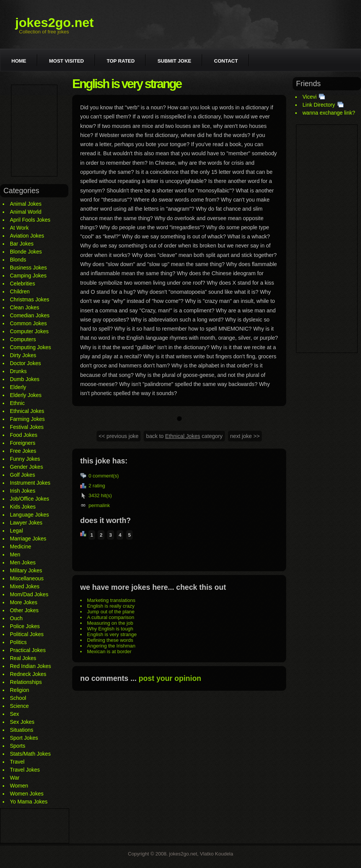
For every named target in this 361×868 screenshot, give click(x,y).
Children (20, 291)
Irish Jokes (23, 491)
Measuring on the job (110, 623)
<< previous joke (119, 436)
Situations (21, 730)
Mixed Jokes (25, 586)
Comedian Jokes (30, 315)
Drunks (18, 371)
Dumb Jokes (25, 379)
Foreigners (23, 443)
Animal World (26, 212)
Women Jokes (27, 794)
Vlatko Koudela (216, 854)
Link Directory (319, 105)
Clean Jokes (25, 307)
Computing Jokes (30, 347)
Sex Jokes (22, 722)
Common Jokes (28, 323)
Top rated (121, 61)
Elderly (18, 387)
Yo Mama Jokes (29, 802)
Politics (18, 642)
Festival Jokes (27, 427)
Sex (14, 714)
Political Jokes (27, 634)
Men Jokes (23, 562)
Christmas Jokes (29, 299)
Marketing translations (111, 600)
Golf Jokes (22, 475)
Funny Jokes (25, 459)
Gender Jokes (26, 467)
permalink (99, 505)
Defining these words (110, 640)
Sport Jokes (24, 738)
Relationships (26, 682)
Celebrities (22, 284)
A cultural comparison (111, 617)
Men (15, 555)
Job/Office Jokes (29, 499)
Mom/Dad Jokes (29, 594)
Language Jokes (29, 515)
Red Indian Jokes (30, 666)
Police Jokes (25, 626)
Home (19, 61)
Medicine (21, 547)
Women (19, 786)
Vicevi (310, 97)
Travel (17, 762)
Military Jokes (26, 570)
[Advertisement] (34, 131)
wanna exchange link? (329, 113)
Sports (17, 746)
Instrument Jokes (30, 483)
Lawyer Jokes (26, 523)
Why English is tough (110, 629)
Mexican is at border (109, 651)
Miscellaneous (27, 578)
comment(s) (106, 476)
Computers (23, 339)
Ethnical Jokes (27, 411)
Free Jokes (23, 451)
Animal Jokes (26, 204)
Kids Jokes (23, 507)
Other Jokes (24, 610)
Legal (16, 531)
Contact (226, 61)
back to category (184, 436)
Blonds (18, 260)
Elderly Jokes (26, 395)
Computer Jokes (29, 331)
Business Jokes (28, 268)
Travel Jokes (25, 770)
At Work (19, 228)
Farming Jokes (27, 419)
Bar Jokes (22, 244)
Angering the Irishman (111, 646)
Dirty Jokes (23, 355)
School (18, 698)
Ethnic (17, 403)
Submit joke (174, 61)
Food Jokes (24, 435)
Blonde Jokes (26, 252)
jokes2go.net (55, 22)
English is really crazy (111, 606)
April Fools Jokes (30, 220)
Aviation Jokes (27, 236)
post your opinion (170, 678)
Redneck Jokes (28, 674)
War (15, 778)
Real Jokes (23, 658)
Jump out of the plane (111, 612)
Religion (20, 690)
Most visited (66, 61)
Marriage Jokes (28, 539)
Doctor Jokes (25, 363)
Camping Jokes (28, 276)
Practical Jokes (28, 650)
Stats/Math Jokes (30, 754)
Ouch (16, 618)
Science (19, 706)
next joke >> (245, 436)
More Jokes (24, 602)
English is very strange (112, 634)
